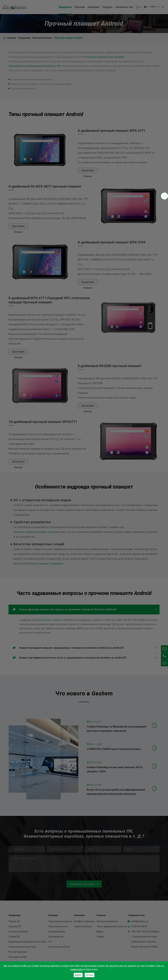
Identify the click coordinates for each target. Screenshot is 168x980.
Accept (90, 975)
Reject (78, 975)
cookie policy (77, 969)
